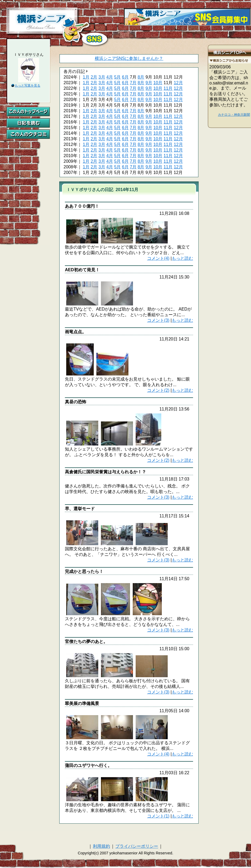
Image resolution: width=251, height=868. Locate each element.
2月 (94, 77)
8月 (141, 77)
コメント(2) (158, 390)
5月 (117, 77)
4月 (110, 77)
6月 (125, 77)
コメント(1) (158, 816)
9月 (149, 83)
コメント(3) (158, 320)
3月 (102, 77)
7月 (133, 83)
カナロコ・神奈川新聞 (234, 115)
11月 (168, 88)
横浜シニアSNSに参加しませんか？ (129, 58)
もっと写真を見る (28, 86)
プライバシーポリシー (137, 846)
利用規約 (101, 846)
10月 (158, 83)
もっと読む (182, 258)
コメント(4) (158, 258)
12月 (178, 83)
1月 (86, 77)
